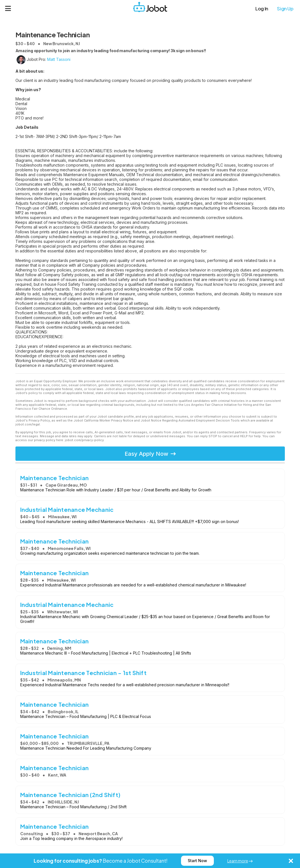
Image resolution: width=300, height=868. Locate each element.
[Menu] (8, 8)
